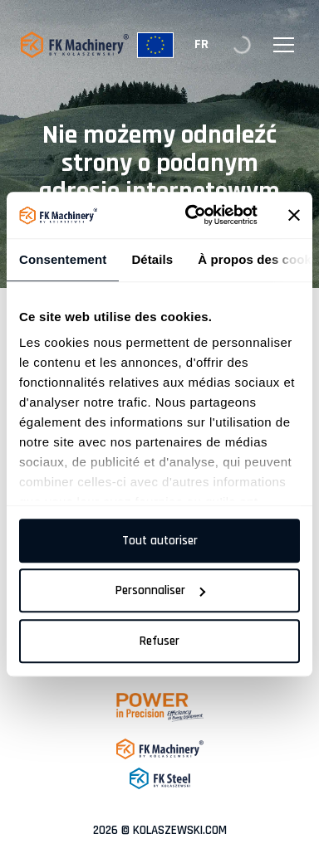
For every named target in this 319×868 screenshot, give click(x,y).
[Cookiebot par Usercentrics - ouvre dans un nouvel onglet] (192, 215)
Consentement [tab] (63, 259)
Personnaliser (160, 590)
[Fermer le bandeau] (294, 215)
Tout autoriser (160, 541)
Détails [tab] (152, 259)
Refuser (159, 641)
